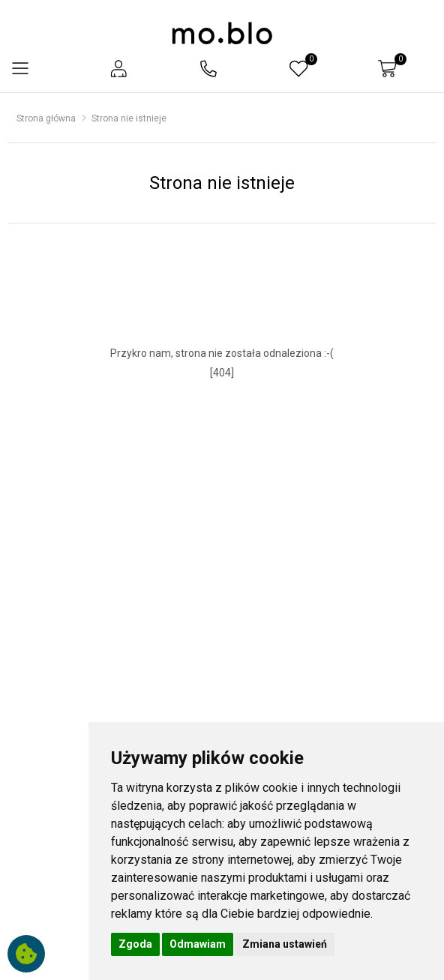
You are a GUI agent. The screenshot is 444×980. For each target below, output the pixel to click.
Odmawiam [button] (198, 944)
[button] (118, 69)
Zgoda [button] (135, 944)
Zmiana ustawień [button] (285, 944)
